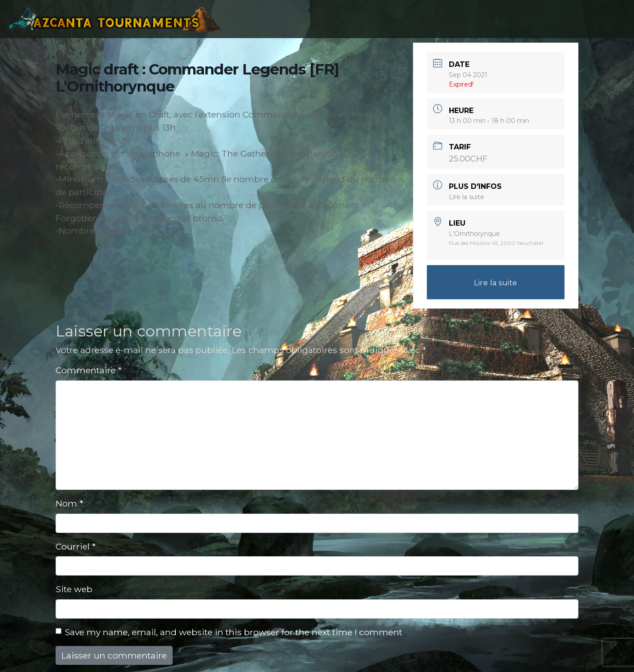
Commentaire (89, 370)
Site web (74, 589)
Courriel (76, 546)
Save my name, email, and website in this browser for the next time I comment (233, 632)
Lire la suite (467, 197)
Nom (69, 503)
